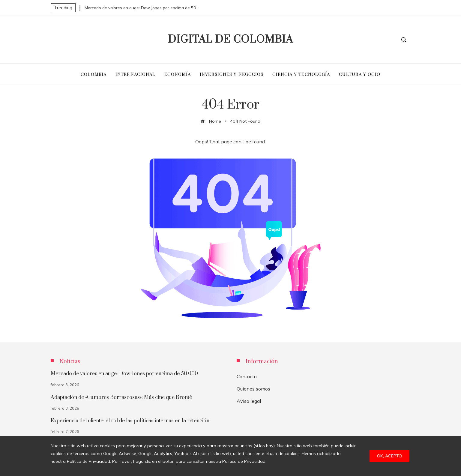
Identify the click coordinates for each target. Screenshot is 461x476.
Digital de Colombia (230, 40)
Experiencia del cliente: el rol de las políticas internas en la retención (130, 421)
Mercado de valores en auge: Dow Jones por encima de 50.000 (142, 8)
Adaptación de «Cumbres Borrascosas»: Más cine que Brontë (121, 397)
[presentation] (80, 6)
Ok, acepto (389, 456)
